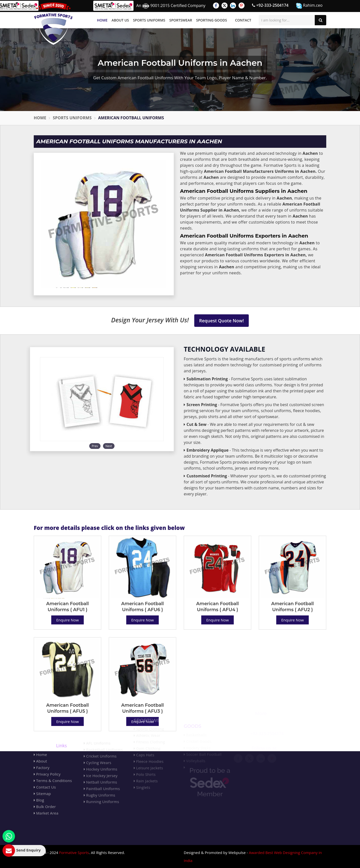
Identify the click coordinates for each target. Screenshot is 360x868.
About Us (120, 20)
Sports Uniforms (149, 20)
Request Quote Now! (222, 321)
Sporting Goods (212, 20)
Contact (243, 20)
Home (102, 20)
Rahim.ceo (309, 6)
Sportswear (181, 20)
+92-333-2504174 (270, 5)
